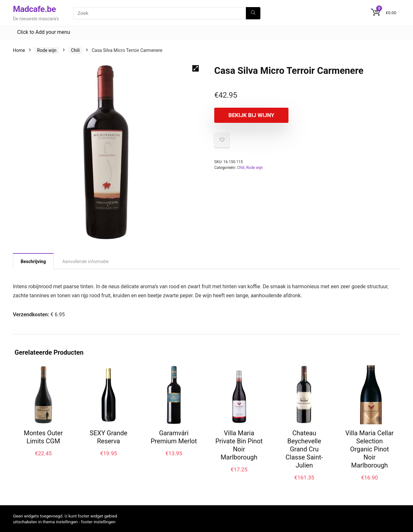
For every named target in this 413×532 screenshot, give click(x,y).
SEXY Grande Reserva (109, 437)
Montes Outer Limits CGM (43, 437)
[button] (196, 68)
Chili (75, 50)
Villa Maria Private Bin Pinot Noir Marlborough (239, 445)
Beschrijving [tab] (33, 261)
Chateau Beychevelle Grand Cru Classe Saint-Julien (304, 449)
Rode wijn (47, 50)
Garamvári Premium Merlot (174, 437)
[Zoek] (253, 13)
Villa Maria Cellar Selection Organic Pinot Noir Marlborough (369, 449)
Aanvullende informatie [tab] (86, 261)
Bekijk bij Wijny (251, 115)
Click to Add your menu (44, 32)
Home (19, 50)
